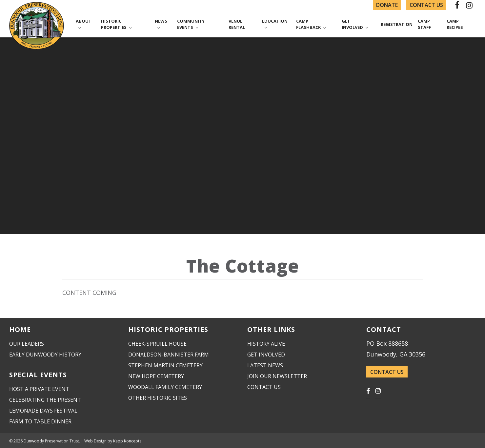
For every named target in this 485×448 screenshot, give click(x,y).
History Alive (266, 344)
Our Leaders (27, 344)
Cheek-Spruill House (157, 344)
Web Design (95, 441)
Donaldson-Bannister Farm (169, 355)
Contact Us (264, 387)
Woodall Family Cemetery (165, 387)
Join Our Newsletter (277, 376)
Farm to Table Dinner (40, 421)
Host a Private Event (39, 389)
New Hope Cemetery (156, 376)
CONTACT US (387, 372)
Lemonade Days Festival (43, 411)
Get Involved (266, 355)
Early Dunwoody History (45, 355)
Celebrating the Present (45, 400)
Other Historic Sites (158, 398)
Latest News (265, 365)
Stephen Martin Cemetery (165, 365)
